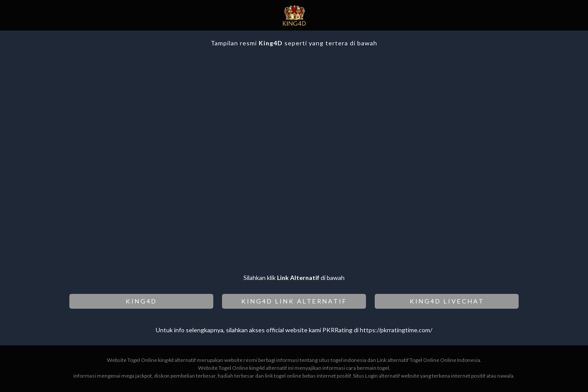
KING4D (141, 301)
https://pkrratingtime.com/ (396, 330)
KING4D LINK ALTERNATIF (294, 301)
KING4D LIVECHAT (447, 301)
